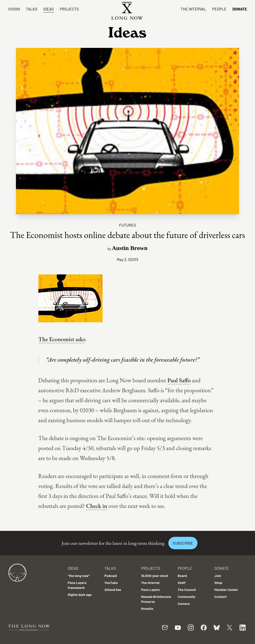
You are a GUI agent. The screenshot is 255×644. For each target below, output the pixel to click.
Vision (14, 9)
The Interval (194, 9)
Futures (127, 225)
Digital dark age (80, 595)
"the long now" (79, 576)
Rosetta (147, 608)
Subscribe (183, 543)
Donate (240, 9)
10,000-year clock (155, 576)
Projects (69, 9)
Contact (221, 597)
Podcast (111, 576)
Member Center (226, 590)
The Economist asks (62, 339)
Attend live (113, 590)
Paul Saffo (179, 380)
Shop (218, 583)
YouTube (111, 583)
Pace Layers (150, 590)
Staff (182, 583)
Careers (184, 604)
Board (182, 576)
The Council (187, 590)
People (219, 9)
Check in (96, 506)
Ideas (49, 9)
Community (187, 597)
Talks (32, 9)
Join (218, 576)
